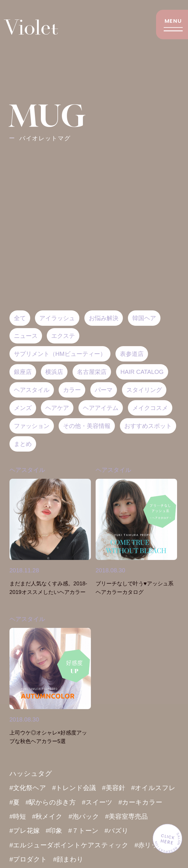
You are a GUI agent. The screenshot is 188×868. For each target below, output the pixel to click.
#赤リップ (25, 859)
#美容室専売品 (32, 831)
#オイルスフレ (33, 802)
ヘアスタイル (27, 619)
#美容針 (118, 788)
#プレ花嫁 (76, 831)
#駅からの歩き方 (105, 802)
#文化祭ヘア (29, 788)
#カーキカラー (32, 816)
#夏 (67, 802)
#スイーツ (153, 802)
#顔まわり (109, 859)
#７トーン (137, 831)
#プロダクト (67, 859)
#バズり (22, 845)
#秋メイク (101, 816)
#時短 (70, 816)
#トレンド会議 (77, 788)
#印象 (106, 831)
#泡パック (139, 816)
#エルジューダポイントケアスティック (103, 845)
